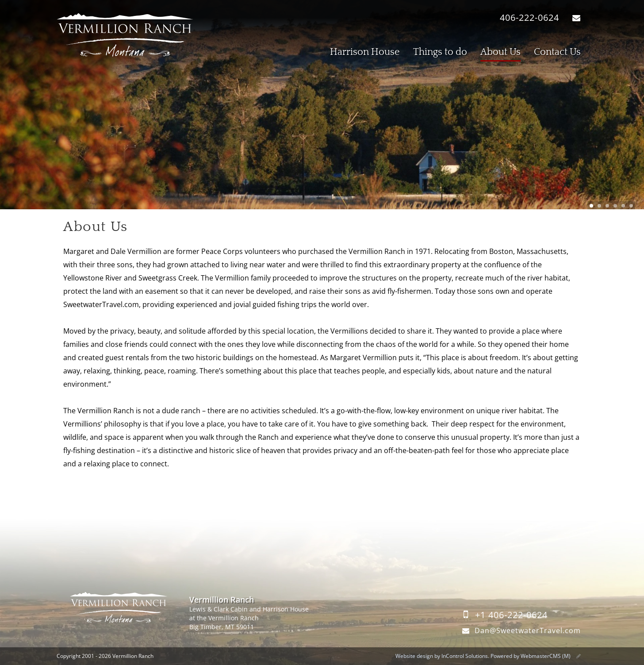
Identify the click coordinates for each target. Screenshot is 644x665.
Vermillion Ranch (125, 35)
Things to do (440, 52)
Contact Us (557, 52)
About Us (500, 52)
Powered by (531, 656)
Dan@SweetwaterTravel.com (520, 630)
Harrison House (365, 52)
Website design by (442, 656)
